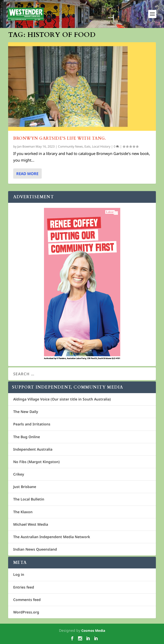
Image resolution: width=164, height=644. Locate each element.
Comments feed (27, 600)
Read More (27, 174)
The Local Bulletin (29, 499)
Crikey (19, 474)
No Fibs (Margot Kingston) (36, 462)
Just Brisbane (25, 487)
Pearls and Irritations (32, 424)
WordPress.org (26, 612)
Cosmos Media (93, 631)
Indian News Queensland (35, 549)
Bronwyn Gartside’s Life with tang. (59, 138)
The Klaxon (23, 512)
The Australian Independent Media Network (52, 537)
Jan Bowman (26, 146)
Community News (70, 146)
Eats (87, 146)
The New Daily (26, 412)
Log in (19, 574)
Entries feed (24, 587)
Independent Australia (33, 449)
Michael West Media (31, 524)
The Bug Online (27, 437)
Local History (101, 146)
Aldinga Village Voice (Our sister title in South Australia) (62, 399)
